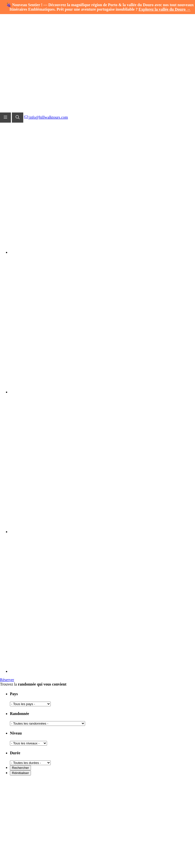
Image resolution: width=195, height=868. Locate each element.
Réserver (7, 680)
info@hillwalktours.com (46, 117)
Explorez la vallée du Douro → (165, 9)
